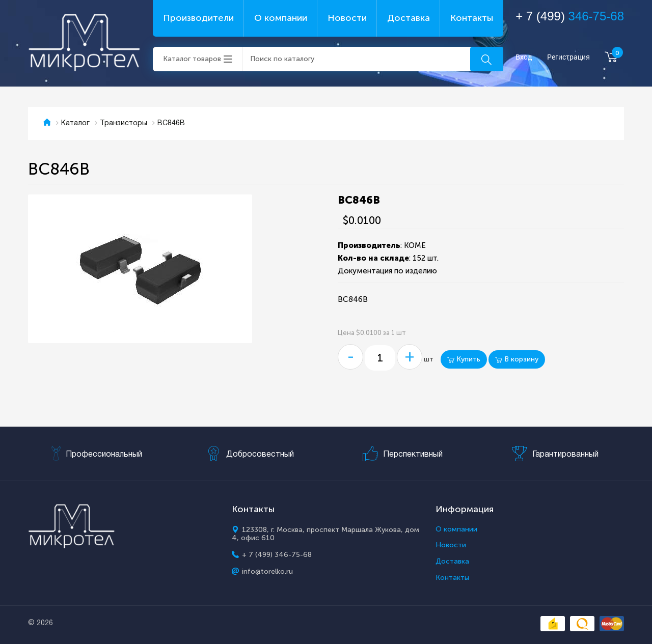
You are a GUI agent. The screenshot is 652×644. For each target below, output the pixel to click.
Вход (524, 57)
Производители (198, 18)
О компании (281, 18)
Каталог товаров (192, 59)
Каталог (75, 123)
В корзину (517, 359)
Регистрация (568, 57)
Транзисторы (124, 123)
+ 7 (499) (570, 16)
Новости (347, 18)
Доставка (409, 18)
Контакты (472, 18)
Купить (464, 359)
